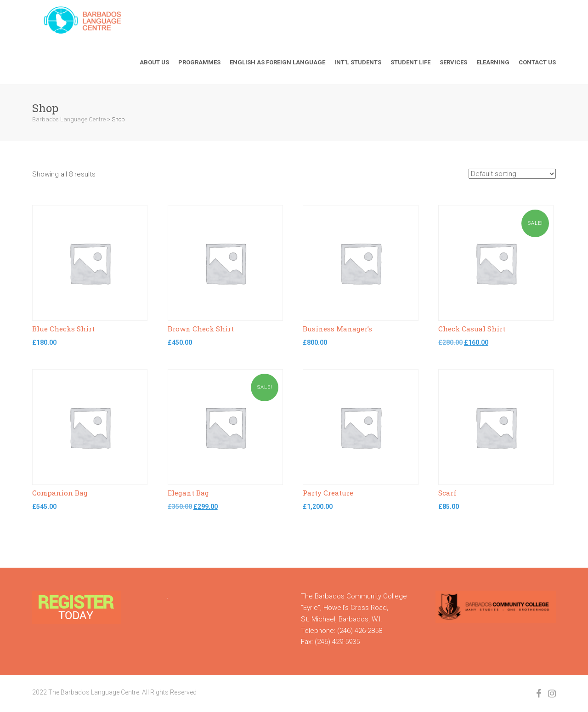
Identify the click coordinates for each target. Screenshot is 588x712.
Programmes (199, 62)
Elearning (493, 62)
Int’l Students (358, 62)
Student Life (410, 62)
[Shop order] (512, 174)
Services (453, 62)
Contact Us (537, 62)
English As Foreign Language (277, 62)
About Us (154, 62)
